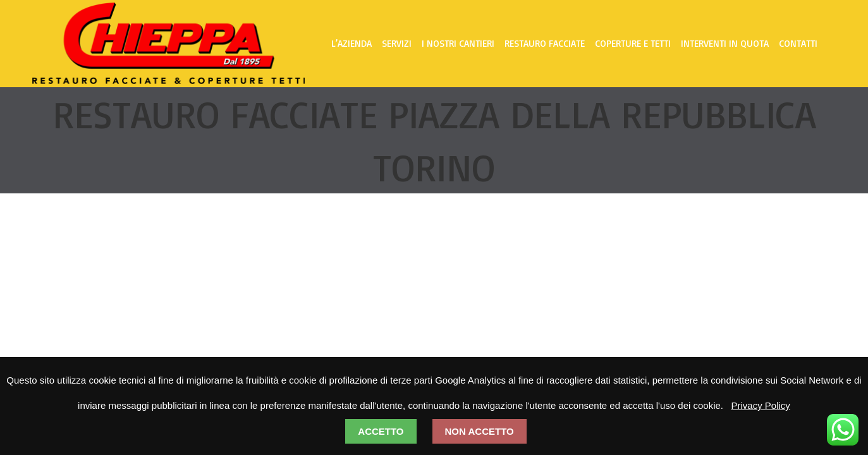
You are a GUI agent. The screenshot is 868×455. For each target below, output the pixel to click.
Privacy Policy (761, 405)
